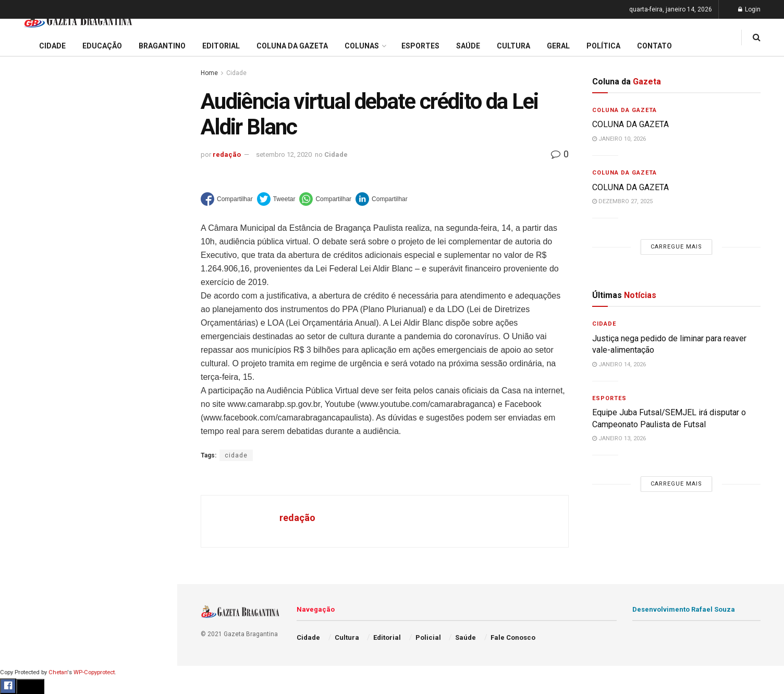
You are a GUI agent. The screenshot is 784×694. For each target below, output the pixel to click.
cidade (236, 455)
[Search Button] (155, 624)
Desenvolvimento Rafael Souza (684, 609)
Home (209, 73)
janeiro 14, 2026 (619, 364)
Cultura (23, 447)
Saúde (21, 506)
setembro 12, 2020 (284, 154)
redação (227, 154)
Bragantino (30, 407)
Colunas (362, 46)
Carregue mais (88, 245)
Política (24, 486)
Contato (654, 46)
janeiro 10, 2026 (619, 139)
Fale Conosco (34, 546)
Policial (24, 466)
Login (749, 9)
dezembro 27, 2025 (622, 201)
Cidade (23, 327)
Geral (20, 526)
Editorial (25, 367)
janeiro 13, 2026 (619, 438)
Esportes (26, 427)
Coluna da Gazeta (41, 387)
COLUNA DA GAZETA (630, 124)
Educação (28, 347)
